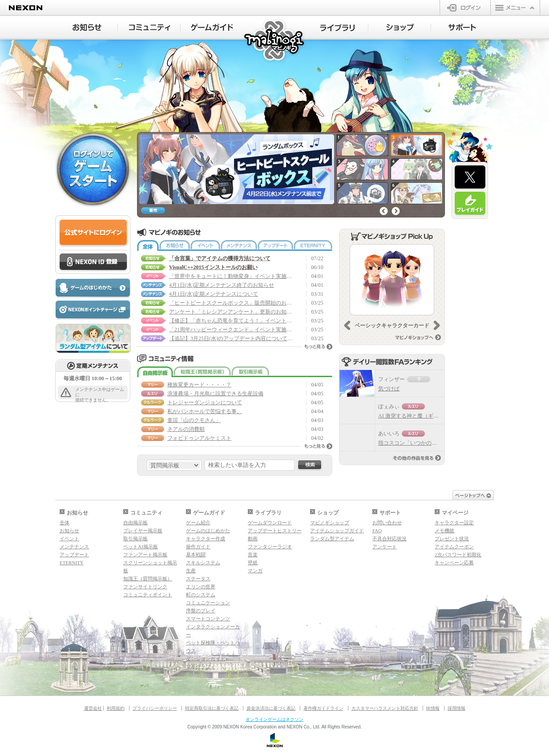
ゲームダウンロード (270, 523)
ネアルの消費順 (186, 429)
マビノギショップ (330, 523)
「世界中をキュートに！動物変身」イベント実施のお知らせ (231, 276)
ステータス (198, 579)
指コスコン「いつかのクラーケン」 (421, 443)
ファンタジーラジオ (270, 547)
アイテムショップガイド (337, 531)
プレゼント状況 (452, 539)
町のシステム (201, 595)
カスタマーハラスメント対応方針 (385, 708)
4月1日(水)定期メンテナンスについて (214, 294)
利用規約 (116, 708)
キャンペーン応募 (454, 563)
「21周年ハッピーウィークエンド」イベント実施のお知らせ (231, 330)
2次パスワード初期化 (458, 555)
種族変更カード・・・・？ (199, 385)
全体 (148, 245)
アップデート (275, 245)
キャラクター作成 (206, 539)
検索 (310, 465)
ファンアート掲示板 (145, 555)
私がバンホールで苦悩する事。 (205, 411)
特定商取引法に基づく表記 (212, 708)
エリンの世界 (201, 587)
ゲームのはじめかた (208, 531)
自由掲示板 (155, 372)
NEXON (26, 8)
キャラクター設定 (454, 523)
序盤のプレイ (201, 611)
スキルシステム (203, 563)
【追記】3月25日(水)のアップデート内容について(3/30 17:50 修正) (231, 338)
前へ (384, 211)
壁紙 (253, 563)
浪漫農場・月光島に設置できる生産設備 (215, 394)
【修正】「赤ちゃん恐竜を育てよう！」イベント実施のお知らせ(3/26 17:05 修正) (231, 321)
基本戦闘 (196, 555)
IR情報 (433, 708)
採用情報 (456, 708)
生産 (191, 571)
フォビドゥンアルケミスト (199, 438)
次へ (396, 211)
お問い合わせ (387, 523)
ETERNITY (313, 245)
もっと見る (318, 347)
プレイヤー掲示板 (143, 531)
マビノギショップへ (418, 337)
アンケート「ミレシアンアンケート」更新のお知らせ (231, 312)
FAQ (377, 531)
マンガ (255, 571)
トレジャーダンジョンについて (205, 402)
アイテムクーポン (454, 547)
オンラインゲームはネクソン (274, 719)
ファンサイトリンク (145, 587)
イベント (205, 245)
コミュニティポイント (148, 595)
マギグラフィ (201, 667)
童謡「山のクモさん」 (194, 420)
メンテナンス (239, 245)
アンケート (385, 547)
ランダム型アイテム (332, 539)
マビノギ (275, 41)
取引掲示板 (250, 372)
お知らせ (175, 245)
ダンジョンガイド (206, 659)
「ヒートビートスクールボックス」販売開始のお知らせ (231, 303)
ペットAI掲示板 (141, 547)
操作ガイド (198, 547)
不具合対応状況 (390, 539)
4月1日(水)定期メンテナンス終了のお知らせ (222, 285)
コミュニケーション (208, 603)
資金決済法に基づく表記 (271, 708)
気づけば (389, 389)
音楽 (253, 555)
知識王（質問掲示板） (202, 372)
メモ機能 (444, 531)
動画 (253, 539)
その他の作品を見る (417, 458)
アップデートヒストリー (275, 531)
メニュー (515, 8)
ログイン (465, 8)
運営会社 (93, 708)
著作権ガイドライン (323, 708)
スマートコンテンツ (208, 619)
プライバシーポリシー (155, 708)
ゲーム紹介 (198, 523)
